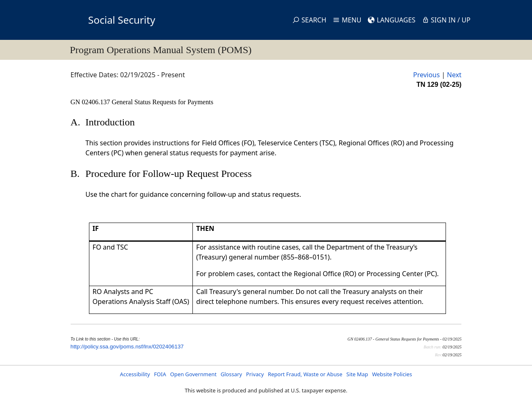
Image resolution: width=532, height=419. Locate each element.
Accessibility (135, 374)
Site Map (357, 374)
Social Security (122, 20)
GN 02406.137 (91, 102)
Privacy (255, 374)
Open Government (193, 374)
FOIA (160, 374)
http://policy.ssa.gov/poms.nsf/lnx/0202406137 (127, 347)
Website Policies (392, 374)
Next (454, 75)
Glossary (232, 374)
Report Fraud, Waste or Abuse (305, 374)
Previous (426, 75)
